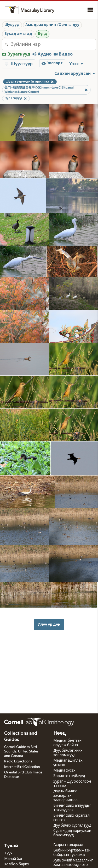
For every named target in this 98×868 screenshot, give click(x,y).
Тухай (11, 846)
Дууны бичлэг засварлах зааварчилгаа (65, 796)
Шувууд (12, 25)
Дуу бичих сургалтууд (72, 826)
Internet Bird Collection (22, 767)
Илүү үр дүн (49, 624)
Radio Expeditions (18, 761)
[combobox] (53, 45)
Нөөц (60, 733)
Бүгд (42, 34)
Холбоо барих (17, 864)
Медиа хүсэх (64, 771)
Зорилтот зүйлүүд (69, 776)
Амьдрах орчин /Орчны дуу (52, 25)
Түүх (8, 853)
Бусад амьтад (18, 34)
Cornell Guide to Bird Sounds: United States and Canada (21, 751)
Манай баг (13, 859)
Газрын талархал (68, 845)
